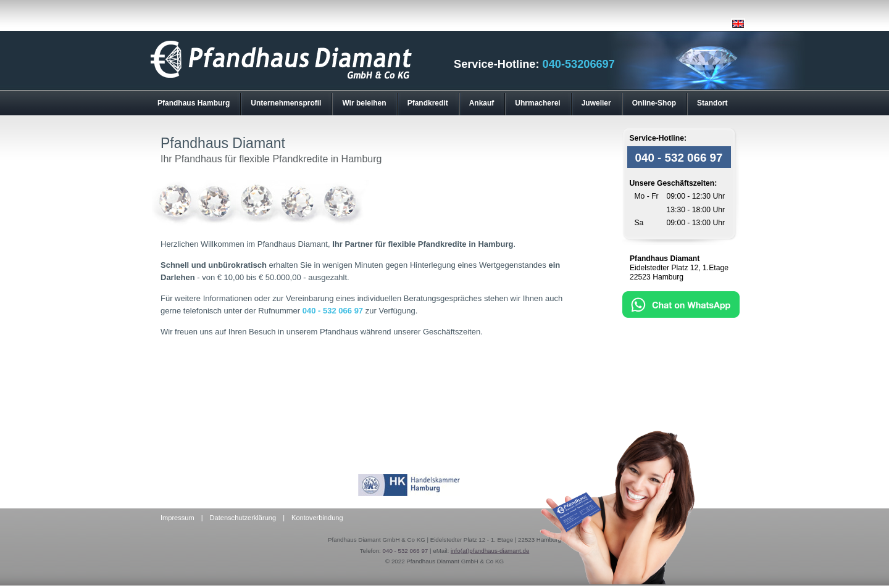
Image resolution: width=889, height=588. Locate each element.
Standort (712, 103)
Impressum (177, 518)
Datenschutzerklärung (243, 518)
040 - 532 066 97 (333, 311)
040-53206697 (579, 64)
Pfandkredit (428, 103)
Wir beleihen (364, 103)
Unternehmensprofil (286, 103)
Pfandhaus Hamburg (194, 103)
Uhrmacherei (537, 103)
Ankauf (482, 103)
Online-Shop (654, 103)
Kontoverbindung (317, 518)
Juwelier (596, 103)
